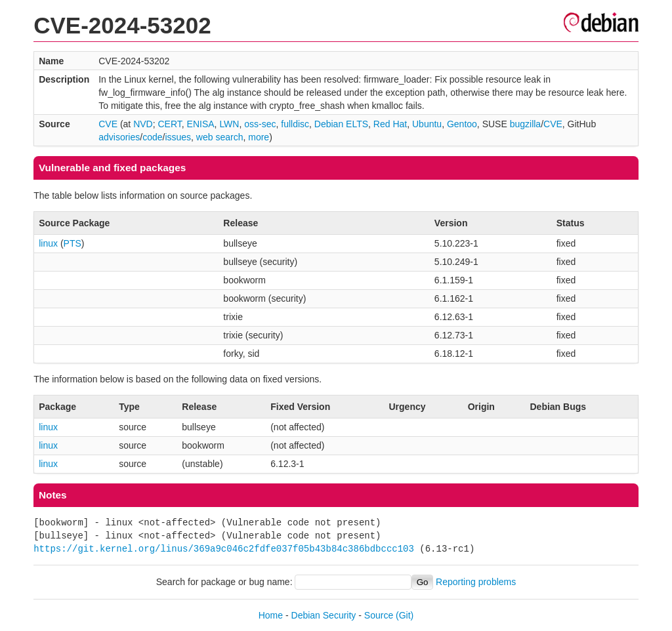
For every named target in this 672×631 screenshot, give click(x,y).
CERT (169, 124)
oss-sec (260, 124)
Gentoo (462, 124)
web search (220, 137)
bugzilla (525, 124)
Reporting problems (476, 582)
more (259, 137)
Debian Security (324, 615)
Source (379, 615)
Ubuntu (427, 124)
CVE (108, 124)
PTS (73, 243)
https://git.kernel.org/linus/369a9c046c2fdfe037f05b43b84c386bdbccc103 (224, 549)
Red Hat (390, 124)
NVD (143, 124)
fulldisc (295, 124)
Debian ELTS (341, 124)
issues (178, 137)
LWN (229, 124)
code (152, 137)
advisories (119, 137)
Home (271, 615)
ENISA (201, 124)
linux (48, 243)
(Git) (405, 615)
